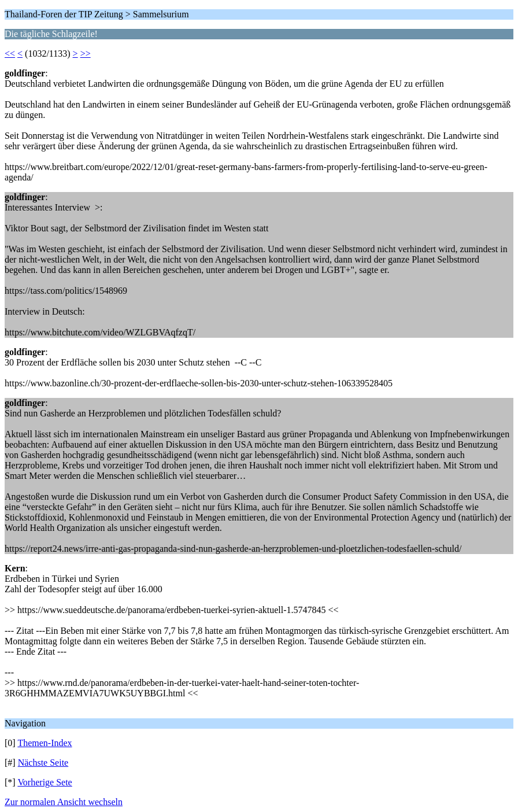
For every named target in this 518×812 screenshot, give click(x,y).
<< (10, 53)
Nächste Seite (43, 763)
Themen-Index (45, 743)
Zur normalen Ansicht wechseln (64, 802)
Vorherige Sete (45, 782)
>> (86, 53)
